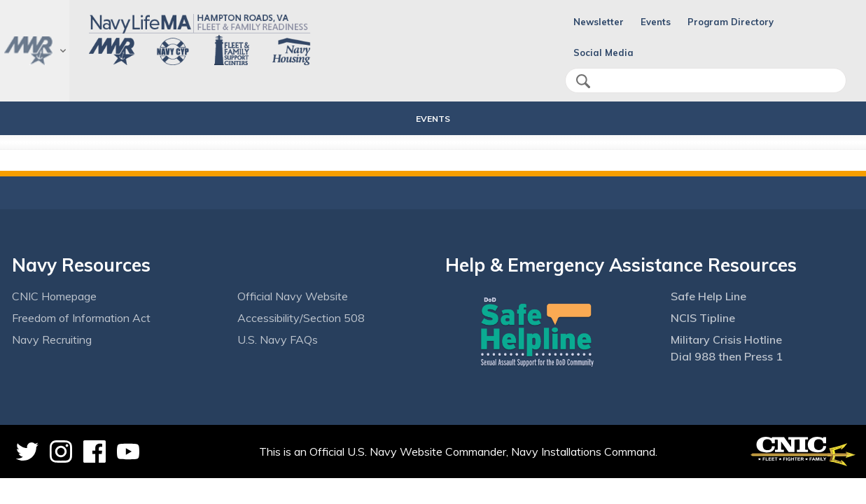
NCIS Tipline (703, 318)
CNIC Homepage (54, 296)
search (583, 81)
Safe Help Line (708, 296)
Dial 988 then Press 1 (727, 356)
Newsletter (599, 22)
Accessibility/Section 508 (301, 318)
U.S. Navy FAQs (278, 339)
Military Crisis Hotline (726, 339)
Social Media (603, 52)
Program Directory (731, 22)
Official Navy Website (293, 296)
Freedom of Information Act (81, 318)
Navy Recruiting (52, 339)
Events (656, 22)
